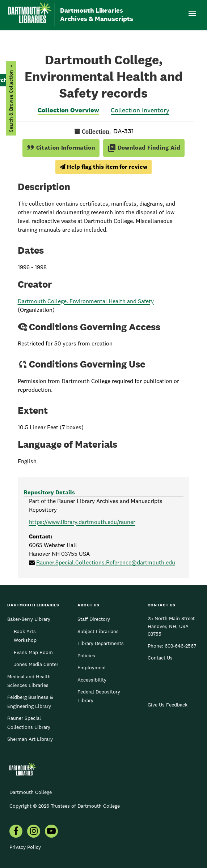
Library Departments (101, 643)
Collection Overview (68, 110)
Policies (86, 656)
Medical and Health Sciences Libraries (29, 681)
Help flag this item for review (103, 167)
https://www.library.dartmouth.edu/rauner (82, 522)
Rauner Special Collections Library (29, 722)
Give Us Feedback (168, 705)
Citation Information (61, 148)
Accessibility (92, 680)
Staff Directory (94, 619)
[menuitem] (16, 832)
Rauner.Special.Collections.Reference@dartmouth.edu (106, 562)
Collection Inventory (140, 110)
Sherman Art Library (30, 739)
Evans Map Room (33, 652)
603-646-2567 (180, 646)
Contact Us (160, 658)
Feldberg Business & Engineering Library (30, 701)
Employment (92, 667)
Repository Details (49, 492)
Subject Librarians (98, 631)
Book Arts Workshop (25, 636)
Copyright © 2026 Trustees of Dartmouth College (65, 806)
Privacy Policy (25, 847)
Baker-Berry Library (29, 619)
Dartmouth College (31, 792)
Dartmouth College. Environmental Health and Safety (86, 301)
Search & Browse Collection (11, 101)
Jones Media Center (36, 664)
